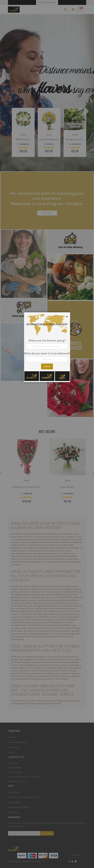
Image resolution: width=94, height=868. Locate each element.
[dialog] (47, 434)
